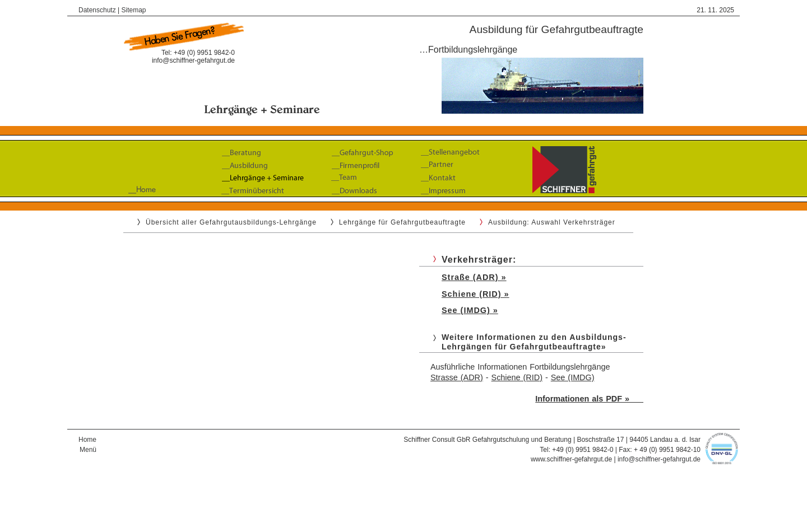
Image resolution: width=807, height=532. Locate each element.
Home (87, 440)
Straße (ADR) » (474, 277)
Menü (88, 450)
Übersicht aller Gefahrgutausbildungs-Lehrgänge (231, 222)
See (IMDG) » (470, 310)
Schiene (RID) (517, 377)
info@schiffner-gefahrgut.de (193, 60)
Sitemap (134, 10)
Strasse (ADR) (457, 377)
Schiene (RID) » (476, 294)
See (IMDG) (573, 377)
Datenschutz (97, 10)
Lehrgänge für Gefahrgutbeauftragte (402, 222)
